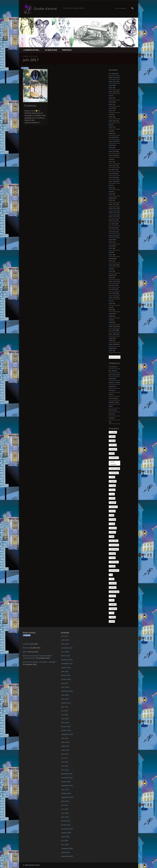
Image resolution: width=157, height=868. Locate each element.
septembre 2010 (67, 797)
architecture (114, 458)
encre (112, 494)
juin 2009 (112, 330)
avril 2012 (112, 232)
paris (112, 579)
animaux (113, 445)
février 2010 (66, 821)
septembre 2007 (67, 856)
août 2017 (113, 166)
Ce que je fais (51, 50)
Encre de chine (114, 375)
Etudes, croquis (114, 383)
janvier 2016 (66, 727)
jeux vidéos (114, 541)
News (111, 406)
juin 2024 (112, 74)
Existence (30, 106)
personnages (115, 592)
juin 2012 (112, 224)
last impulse (114, 549)
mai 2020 (112, 137)
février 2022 (66, 656)
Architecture (113, 367)
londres (113, 554)
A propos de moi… (32, 50)
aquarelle (114, 449)
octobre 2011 (66, 782)
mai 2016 (112, 174)
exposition (114, 507)
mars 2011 (113, 265)
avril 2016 (112, 177)
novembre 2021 (67, 664)
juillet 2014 (113, 212)
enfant (113, 498)
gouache (113, 528)
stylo (112, 613)
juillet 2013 (113, 216)
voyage (113, 617)
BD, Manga (113, 371)
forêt (112, 515)
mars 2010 (113, 297)
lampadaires (114, 545)
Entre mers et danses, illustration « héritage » (40, 662)
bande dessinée (113, 463)
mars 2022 (113, 92)
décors (113, 490)
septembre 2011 (67, 786)
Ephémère (113, 379)
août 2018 (113, 151)
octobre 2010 (66, 793)
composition (114, 473)
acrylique (113, 432)
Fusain (111, 394)
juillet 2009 (113, 326)
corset (113, 477)
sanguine (113, 609)
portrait (113, 596)
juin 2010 (112, 285)
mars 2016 (113, 181)
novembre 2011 (67, 778)
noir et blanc (115, 570)
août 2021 (113, 121)
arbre (112, 454)
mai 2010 (112, 289)
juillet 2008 (113, 344)
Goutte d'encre (45, 9)
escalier (113, 503)
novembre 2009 (67, 829)
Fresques (112, 390)
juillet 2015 (113, 208)
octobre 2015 (66, 731)
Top (110, 422)
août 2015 (113, 204)
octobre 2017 (66, 703)
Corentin (26, 644)
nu (111, 575)
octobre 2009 (66, 833)
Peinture (112, 414)
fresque (113, 520)
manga (113, 558)
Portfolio (67, 50)
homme (113, 532)
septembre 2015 (67, 734)
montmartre (114, 562)
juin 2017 (112, 170)
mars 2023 (113, 81)
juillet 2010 (113, 281)
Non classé (113, 410)
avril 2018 (112, 155)
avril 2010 (112, 293)
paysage (113, 583)
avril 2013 (112, 220)
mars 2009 (113, 334)
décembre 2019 (67, 691)
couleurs (113, 481)
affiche (113, 437)
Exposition (113, 386)
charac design (115, 469)
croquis (113, 486)
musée (113, 566)
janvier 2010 (66, 825)
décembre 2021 (67, 660)
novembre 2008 (67, 848)
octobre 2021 (66, 668)
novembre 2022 (67, 648)
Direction (26, 648)
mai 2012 (112, 228)
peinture (113, 587)
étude (112, 621)
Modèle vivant (114, 402)
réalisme (113, 604)
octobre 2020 (66, 679)
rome (112, 600)
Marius (25, 652)
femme (113, 511)
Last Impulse (113, 398)
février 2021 (66, 675)
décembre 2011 (67, 774)
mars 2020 (113, 141)
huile (112, 537)
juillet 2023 (113, 77)
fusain (113, 524)
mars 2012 (113, 236)
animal (113, 441)
